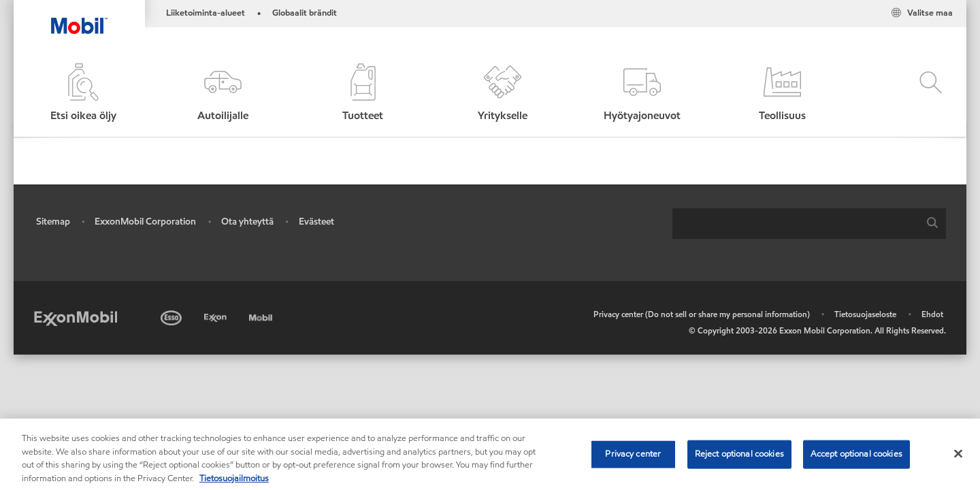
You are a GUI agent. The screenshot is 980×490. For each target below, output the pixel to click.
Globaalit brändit (305, 13)
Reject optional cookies (739, 459)
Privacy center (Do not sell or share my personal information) (702, 314)
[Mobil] (262, 315)
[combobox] (809, 224)
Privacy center (633, 459)
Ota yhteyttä (247, 222)
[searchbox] (796, 224)
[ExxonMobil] (76, 317)
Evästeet (316, 222)
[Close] (958, 459)
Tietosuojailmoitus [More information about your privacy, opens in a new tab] (234, 483)
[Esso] (173, 315)
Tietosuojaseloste (865, 314)
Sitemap (53, 222)
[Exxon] (217, 315)
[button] (223, 94)
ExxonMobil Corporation (145, 222)
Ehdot (932, 314)
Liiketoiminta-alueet (206, 13)
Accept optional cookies (856, 459)
